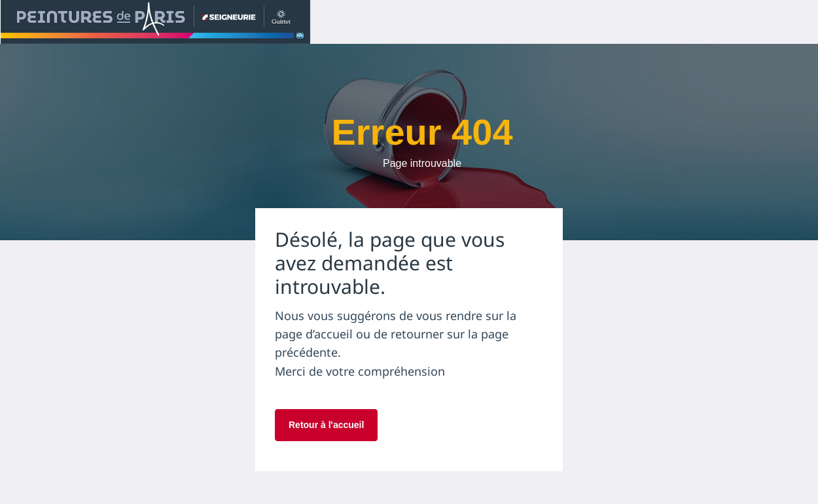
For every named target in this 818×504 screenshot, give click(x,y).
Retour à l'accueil (326, 425)
